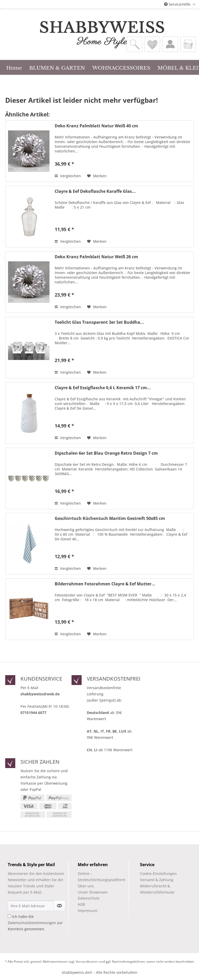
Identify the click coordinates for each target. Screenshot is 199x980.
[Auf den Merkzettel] (97, 176)
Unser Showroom (93, 892)
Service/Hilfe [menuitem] (178, 4)
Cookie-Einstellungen (158, 874)
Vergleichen (68, 176)
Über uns (86, 886)
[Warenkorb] (188, 44)
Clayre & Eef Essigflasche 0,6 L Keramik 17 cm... (103, 388)
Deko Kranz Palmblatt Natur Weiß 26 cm (96, 257)
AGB (81, 904)
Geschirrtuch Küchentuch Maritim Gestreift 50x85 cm (110, 518)
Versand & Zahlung (157, 880)
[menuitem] (134, 44)
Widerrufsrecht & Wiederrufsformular (157, 889)
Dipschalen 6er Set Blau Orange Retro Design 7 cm (106, 453)
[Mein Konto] (170, 44)
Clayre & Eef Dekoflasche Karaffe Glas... (95, 191)
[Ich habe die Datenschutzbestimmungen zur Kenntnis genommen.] (9, 916)
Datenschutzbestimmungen (32, 923)
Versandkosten (87, 961)
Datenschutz (89, 898)
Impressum (88, 911)
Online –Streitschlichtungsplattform (97, 877)
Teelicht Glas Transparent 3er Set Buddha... (99, 322)
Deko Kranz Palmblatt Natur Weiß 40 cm (96, 126)
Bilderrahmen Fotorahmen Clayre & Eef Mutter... (105, 584)
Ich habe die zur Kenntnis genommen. (35, 923)
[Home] (14, 67)
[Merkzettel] (152, 44)
